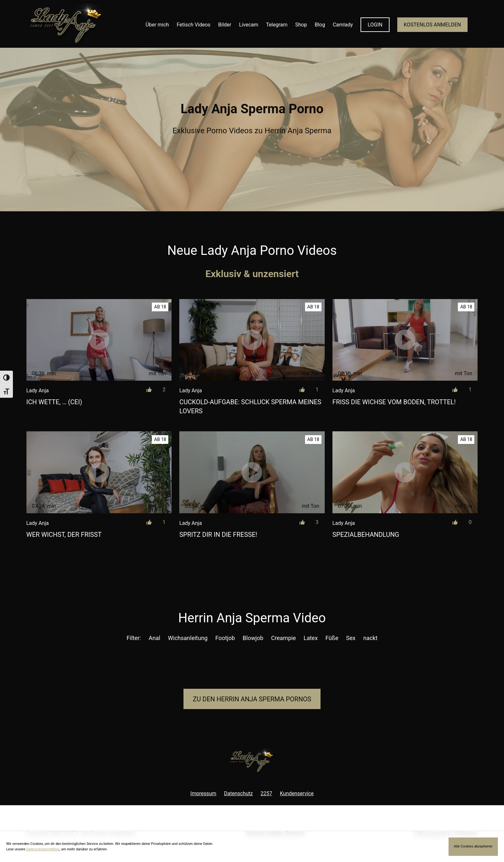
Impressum (203, 793)
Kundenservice (297, 793)
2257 (266, 793)
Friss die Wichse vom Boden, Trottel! (394, 402)
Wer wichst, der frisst (64, 535)
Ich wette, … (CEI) (54, 402)
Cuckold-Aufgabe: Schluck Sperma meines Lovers (250, 406)
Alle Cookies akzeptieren (473, 846)
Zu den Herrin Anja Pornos (252, 699)
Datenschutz (238, 793)
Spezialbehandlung (366, 535)
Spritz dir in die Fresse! (218, 535)
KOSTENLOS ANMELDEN (432, 25)
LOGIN (375, 25)
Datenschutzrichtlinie (43, 849)
